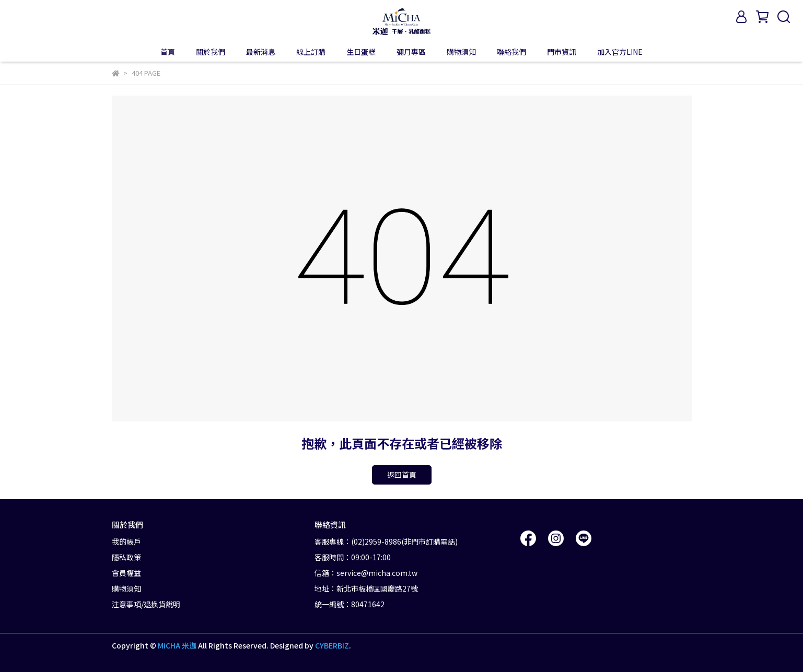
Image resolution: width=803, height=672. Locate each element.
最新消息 (261, 52)
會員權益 (126, 573)
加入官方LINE (620, 52)
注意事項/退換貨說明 (146, 604)
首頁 (168, 52)
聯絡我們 (511, 52)
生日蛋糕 (361, 52)
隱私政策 (126, 557)
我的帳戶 (126, 541)
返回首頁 (402, 475)
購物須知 (461, 52)
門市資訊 (562, 52)
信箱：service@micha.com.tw (366, 573)
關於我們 (211, 52)
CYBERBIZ (332, 645)
